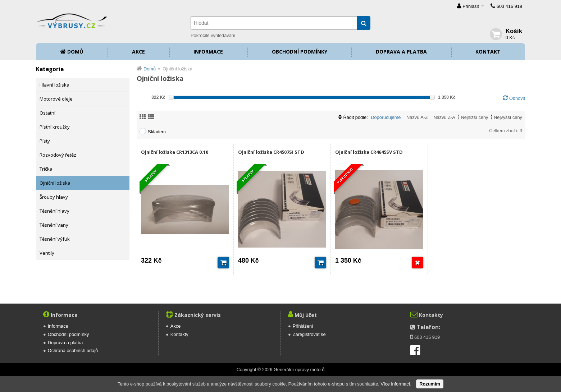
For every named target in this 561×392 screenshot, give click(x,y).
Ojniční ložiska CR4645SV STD (369, 152)
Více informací (395, 384)
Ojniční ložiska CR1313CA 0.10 (175, 152)
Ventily (47, 253)
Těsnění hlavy (54, 211)
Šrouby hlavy (54, 197)
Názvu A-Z (417, 117)
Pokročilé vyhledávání (213, 35)
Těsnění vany (54, 225)
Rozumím (430, 384)
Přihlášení (303, 326)
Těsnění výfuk (55, 239)
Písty (45, 141)
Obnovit (517, 98)
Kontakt (488, 52)
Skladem (157, 132)
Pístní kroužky (55, 127)
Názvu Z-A (444, 117)
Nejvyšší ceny (508, 117)
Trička (46, 169)
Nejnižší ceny (474, 117)
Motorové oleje (56, 99)
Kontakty (179, 334)
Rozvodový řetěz (58, 155)
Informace (208, 52)
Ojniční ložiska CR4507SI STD (271, 152)
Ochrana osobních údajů (73, 351)
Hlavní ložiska (54, 85)
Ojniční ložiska (55, 183)
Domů (75, 52)
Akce (138, 52)
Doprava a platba (401, 52)
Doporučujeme (386, 117)
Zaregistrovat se (309, 334)
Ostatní (47, 113)
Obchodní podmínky (300, 52)
